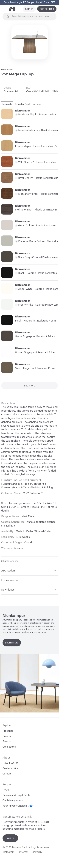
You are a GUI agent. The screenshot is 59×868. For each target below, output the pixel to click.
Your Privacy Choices (18, 806)
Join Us (10, 838)
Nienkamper (7, 69)
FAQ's (6, 790)
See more (29, 386)
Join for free (47, 9)
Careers (7, 774)
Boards (7, 742)
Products (8, 731)
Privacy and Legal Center (17, 795)
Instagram (8, 852)
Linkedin (37, 852)
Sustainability (10, 768)
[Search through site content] (31, 17)
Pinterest (23, 852)
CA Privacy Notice (13, 801)
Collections (9, 747)
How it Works (10, 763)
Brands (7, 736)
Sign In (29, 9)
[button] (5, 9)
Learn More (12, 643)
